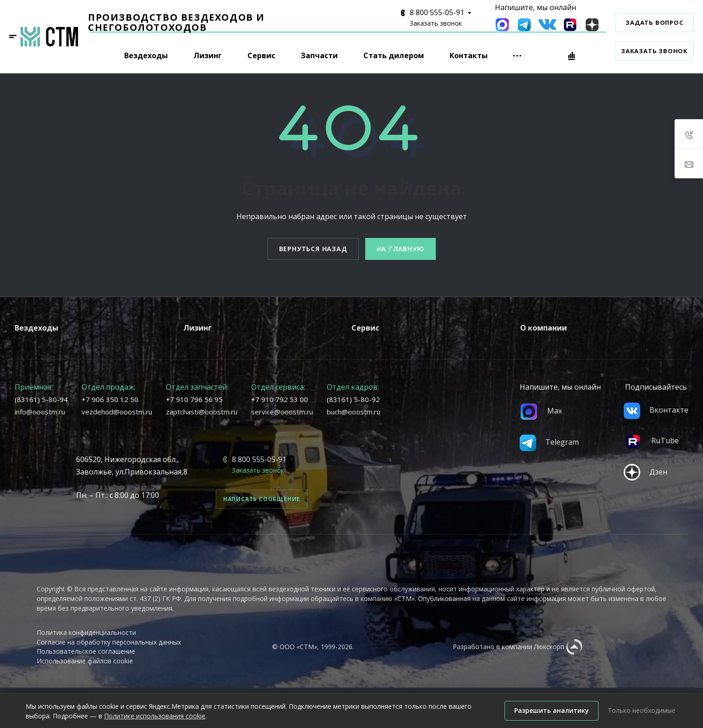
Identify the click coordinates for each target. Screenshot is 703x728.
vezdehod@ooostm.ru (117, 412)
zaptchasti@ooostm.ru (202, 412)
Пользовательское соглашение (86, 651)
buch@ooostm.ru (354, 412)
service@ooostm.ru (282, 412)
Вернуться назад (313, 249)
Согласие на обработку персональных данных (109, 642)
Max (541, 411)
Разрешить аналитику (552, 710)
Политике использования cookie (155, 716)
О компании (544, 328)
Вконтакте (656, 410)
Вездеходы (36, 328)
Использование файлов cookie (85, 661)
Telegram (549, 442)
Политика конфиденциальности (86, 632)
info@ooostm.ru (40, 412)
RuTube (651, 441)
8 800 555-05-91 (437, 12)
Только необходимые (642, 710)
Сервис (365, 328)
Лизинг (198, 328)
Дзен (645, 472)
